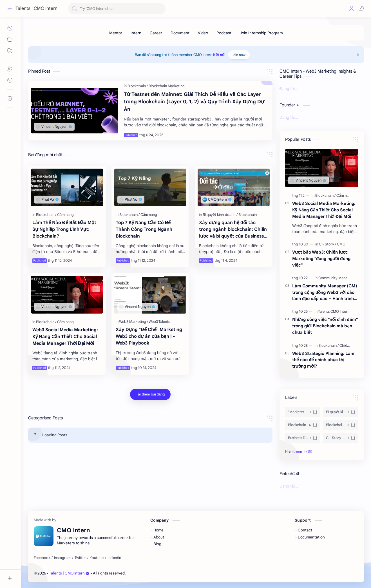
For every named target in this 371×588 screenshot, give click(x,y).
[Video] (203, 33)
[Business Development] (303, 438)
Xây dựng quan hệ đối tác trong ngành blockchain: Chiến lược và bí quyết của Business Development (233, 230)
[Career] (156, 33)
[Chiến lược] (348, 346)
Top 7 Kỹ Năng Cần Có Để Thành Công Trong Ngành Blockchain (144, 229)
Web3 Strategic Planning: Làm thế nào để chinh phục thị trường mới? (323, 360)
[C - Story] (328, 244)
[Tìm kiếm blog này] (117, 9)
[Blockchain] (138, 86)
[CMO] (341, 244)
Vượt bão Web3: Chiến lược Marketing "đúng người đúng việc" (321, 259)
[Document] (180, 33)
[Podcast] (224, 33)
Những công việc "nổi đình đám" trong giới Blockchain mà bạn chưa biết (325, 326)
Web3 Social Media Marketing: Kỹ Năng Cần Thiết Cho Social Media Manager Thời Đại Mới (65, 337)
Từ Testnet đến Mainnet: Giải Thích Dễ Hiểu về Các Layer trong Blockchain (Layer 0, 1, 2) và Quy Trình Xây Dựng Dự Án (194, 102)
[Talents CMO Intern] (334, 311)
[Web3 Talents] (159, 322)
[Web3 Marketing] (134, 322)
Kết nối (219, 55)
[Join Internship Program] (261, 33)
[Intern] (136, 33)
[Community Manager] (337, 278)
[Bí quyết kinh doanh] (220, 215)
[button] (361, 8)
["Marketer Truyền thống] (303, 412)
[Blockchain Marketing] (167, 86)
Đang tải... (289, 89)
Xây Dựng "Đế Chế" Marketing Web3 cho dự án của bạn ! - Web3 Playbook (149, 336)
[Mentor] (116, 33)
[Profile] (352, 8)
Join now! (239, 55)
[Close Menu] (358, 55)
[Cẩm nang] (65, 215)
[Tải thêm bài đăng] (150, 394)
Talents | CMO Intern (69, 573)
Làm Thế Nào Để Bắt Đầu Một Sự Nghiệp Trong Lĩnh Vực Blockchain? (64, 229)
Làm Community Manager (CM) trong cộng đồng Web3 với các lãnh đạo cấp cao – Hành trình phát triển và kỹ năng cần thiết (325, 293)
